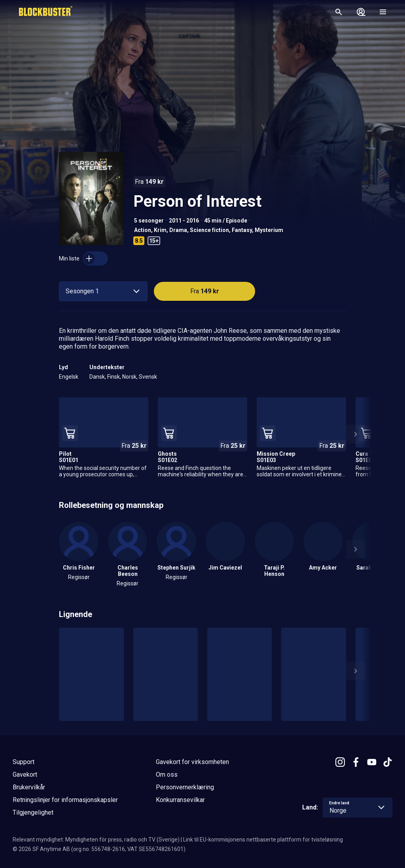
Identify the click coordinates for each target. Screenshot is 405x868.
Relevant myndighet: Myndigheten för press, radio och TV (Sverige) (96, 840)
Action (143, 230)
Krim (160, 230)
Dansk (97, 377)
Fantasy (242, 230)
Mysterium (269, 230)
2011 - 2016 (184, 221)
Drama (178, 230)
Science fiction (209, 230)
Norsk (129, 377)
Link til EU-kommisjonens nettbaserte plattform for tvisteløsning (263, 840)
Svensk (148, 377)
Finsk (114, 377)
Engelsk (69, 377)
